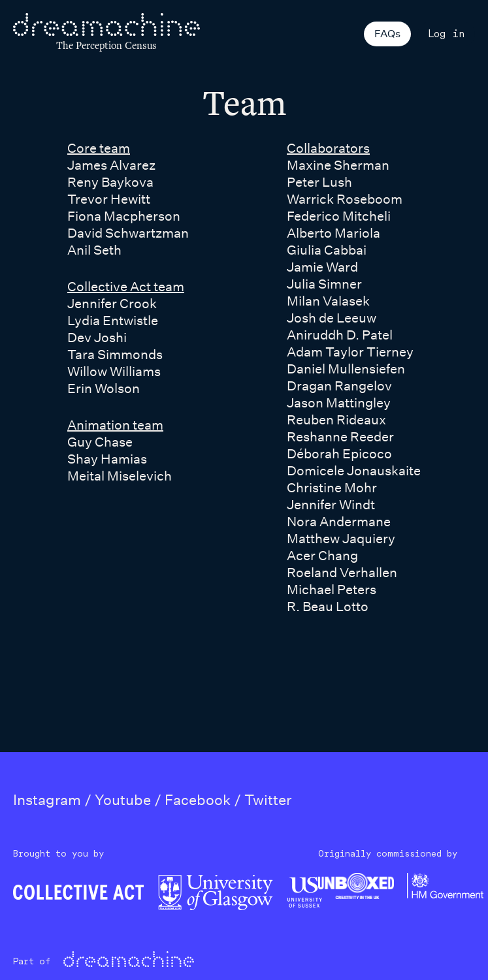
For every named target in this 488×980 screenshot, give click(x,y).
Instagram (47, 800)
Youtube (123, 800)
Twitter (268, 800)
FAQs (387, 34)
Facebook (198, 800)
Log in (446, 34)
